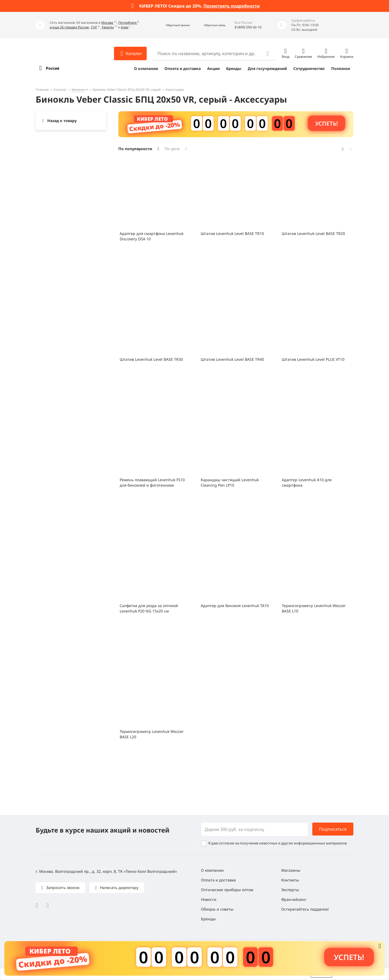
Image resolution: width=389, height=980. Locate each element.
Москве (108, 23)
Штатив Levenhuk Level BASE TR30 (151, 359)
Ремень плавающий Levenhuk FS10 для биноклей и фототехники (152, 482)
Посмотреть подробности (232, 6)
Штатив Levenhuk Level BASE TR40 (232, 359)
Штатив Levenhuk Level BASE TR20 (313, 233)
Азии (125, 27)
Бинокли (78, 90)
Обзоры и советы (217, 909)
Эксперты (290, 890)
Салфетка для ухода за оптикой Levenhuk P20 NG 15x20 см (149, 608)
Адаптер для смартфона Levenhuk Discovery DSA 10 (152, 236)
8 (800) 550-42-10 (248, 27)
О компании (146, 68)
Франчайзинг (294, 899)
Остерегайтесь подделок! (305, 909)
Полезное (341, 68)
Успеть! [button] (327, 123)
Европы (108, 27)
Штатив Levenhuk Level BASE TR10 (232, 233)
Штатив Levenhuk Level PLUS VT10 (313, 359)
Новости (209, 899)
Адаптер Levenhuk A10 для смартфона (307, 482)
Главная (42, 90)
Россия (53, 68)
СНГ (94, 27)
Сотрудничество (309, 68)
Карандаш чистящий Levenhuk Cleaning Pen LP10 (230, 482)
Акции (213, 68)
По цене (172, 149)
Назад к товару (62, 121)
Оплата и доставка (183, 68)
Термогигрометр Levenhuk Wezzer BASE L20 (152, 734)
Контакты (290, 880)
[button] (172, 25)
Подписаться (333, 829)
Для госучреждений (267, 68)
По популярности (135, 149)
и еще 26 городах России (70, 27)
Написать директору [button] (119, 888)
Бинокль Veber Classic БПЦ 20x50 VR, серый (127, 90)
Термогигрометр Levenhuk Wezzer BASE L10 (314, 608)
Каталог (60, 90)
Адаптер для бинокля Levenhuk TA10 (235, 606)
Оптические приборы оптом (227, 890)
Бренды (234, 68)
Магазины (291, 870)
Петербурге (128, 23)
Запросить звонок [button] (62, 888)
